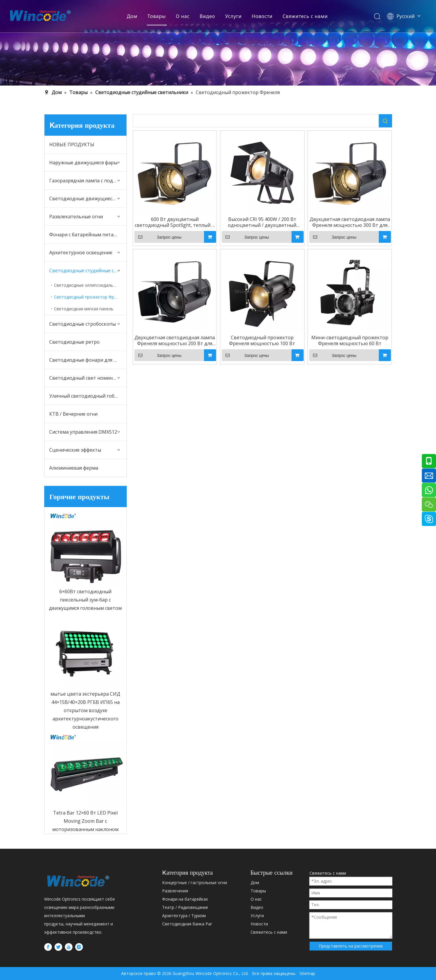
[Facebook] (48, 947)
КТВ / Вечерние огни (73, 414)
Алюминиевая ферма (74, 468)
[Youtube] (69, 947)
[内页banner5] (218, 43)
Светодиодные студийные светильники (88, 271)
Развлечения (175, 891)
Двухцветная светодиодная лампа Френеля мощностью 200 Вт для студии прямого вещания (175, 340)
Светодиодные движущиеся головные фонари (88, 199)
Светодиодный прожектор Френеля (90, 297)
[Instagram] (79, 947)
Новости (262, 16)
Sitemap (306, 973)
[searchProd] (256, 121)
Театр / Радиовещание (185, 907)
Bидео (207, 16)
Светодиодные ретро (74, 342)
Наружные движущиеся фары (83, 163)
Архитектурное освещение (81, 253)
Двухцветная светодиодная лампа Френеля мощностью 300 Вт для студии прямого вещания (350, 222)
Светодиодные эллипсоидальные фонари (90, 285)
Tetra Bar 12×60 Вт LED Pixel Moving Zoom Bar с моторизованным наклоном (85, 821)
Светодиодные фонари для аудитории (88, 360)
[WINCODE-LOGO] (78, 881)
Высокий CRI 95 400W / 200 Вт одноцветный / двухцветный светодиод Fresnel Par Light (262, 222)
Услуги (233, 16)
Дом (132, 16)
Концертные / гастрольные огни (195, 883)
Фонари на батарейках (185, 899)
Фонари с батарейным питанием (87, 235)
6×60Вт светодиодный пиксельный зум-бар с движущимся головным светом (85, 600)
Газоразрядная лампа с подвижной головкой (88, 181)
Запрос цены (158, 237)
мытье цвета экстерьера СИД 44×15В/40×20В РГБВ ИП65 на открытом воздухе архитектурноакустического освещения (85, 710)
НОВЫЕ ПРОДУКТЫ (72, 145)
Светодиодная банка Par (187, 924)
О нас (183, 16)
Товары (157, 16)
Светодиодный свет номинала (85, 378)
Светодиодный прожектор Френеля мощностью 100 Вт (262, 340)
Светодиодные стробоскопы (83, 324)
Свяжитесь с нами (305, 16)
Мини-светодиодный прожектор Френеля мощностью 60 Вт (350, 340)
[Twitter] (58, 947)
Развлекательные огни (76, 217)
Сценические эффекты (75, 450)
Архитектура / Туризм (184, 916)
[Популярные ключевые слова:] (385, 121)
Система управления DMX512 (83, 432)
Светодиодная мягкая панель (84, 309)
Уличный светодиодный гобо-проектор (88, 396)
